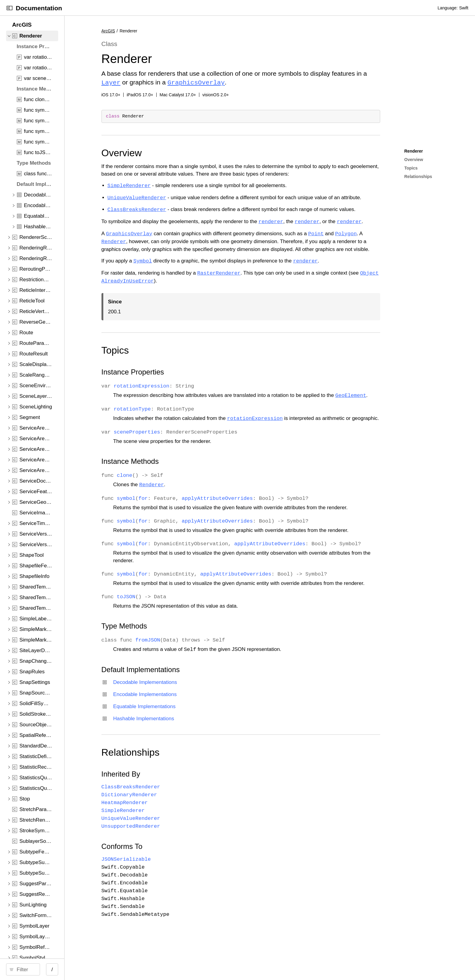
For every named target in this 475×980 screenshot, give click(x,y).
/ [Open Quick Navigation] (152, 970)
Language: (447, 8)
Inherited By (208, 804)
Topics (203, 357)
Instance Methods (217, 484)
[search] (73, 969)
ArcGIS (196, 31)
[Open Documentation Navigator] (10, 8)
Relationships (218, 782)
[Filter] (75, 969)
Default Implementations (228, 700)
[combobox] (75, 969)
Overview (209, 152)
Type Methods (212, 656)
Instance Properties (220, 379)
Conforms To (209, 876)
